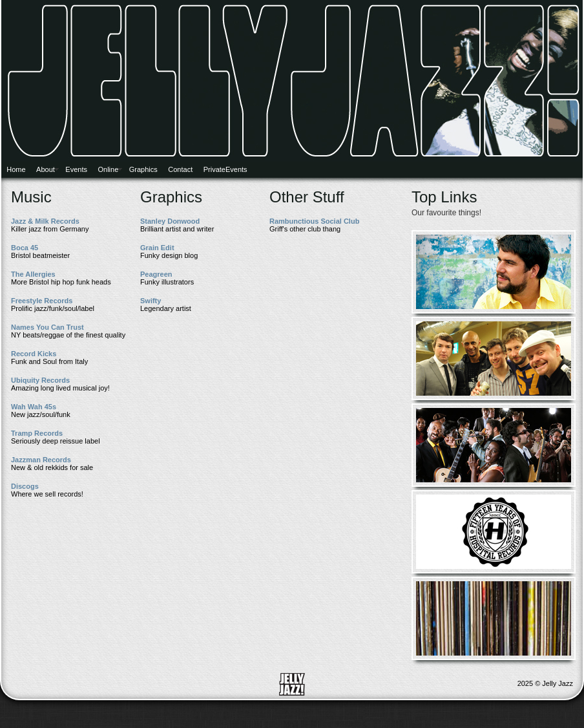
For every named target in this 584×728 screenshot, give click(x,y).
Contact (180, 169)
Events (76, 169)
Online (108, 169)
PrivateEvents (225, 169)
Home (16, 169)
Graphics (143, 169)
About (46, 169)
